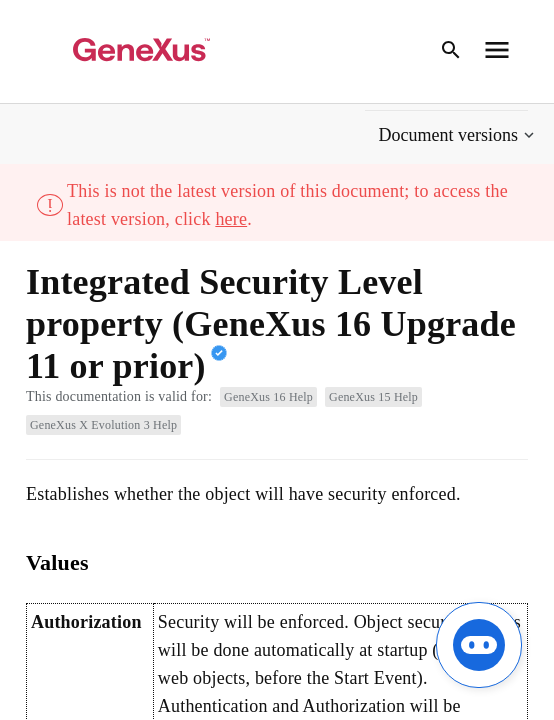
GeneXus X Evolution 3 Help (103, 425)
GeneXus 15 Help (373, 397)
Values (57, 562)
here (231, 219)
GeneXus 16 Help (268, 397)
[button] (458, 135)
